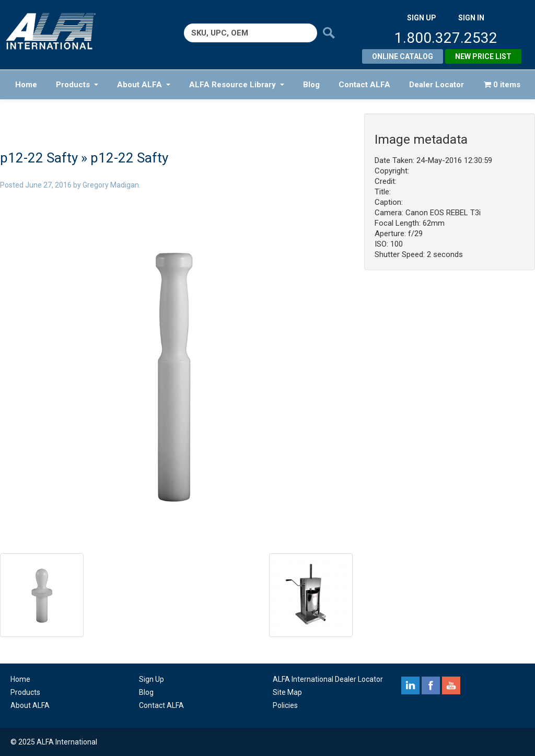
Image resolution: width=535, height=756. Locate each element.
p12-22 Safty (39, 158)
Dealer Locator (437, 85)
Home (26, 85)
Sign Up (152, 679)
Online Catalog (403, 56)
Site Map (287, 692)
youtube (451, 685)
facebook (431, 685)
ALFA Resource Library (237, 85)
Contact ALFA (364, 85)
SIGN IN (471, 18)
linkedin (410, 685)
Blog (311, 85)
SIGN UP (422, 18)
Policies (285, 705)
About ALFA (144, 85)
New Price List (483, 56)
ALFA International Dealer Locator (328, 679)
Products (77, 85)
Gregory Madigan (111, 185)
